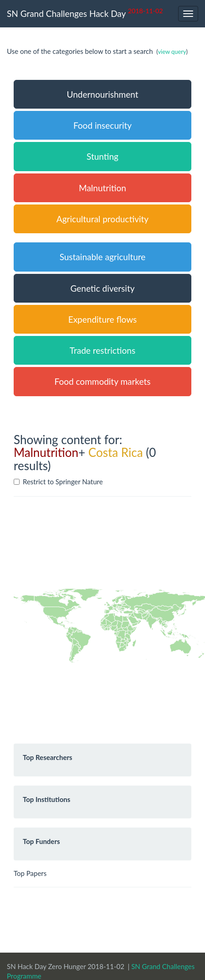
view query (172, 52)
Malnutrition (102, 188)
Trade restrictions (102, 350)
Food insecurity (102, 125)
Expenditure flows (103, 319)
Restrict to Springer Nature (58, 482)
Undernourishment (102, 94)
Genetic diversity (102, 288)
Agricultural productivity (102, 219)
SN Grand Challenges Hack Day (85, 13)
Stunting (102, 156)
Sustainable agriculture (103, 257)
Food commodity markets (103, 381)
